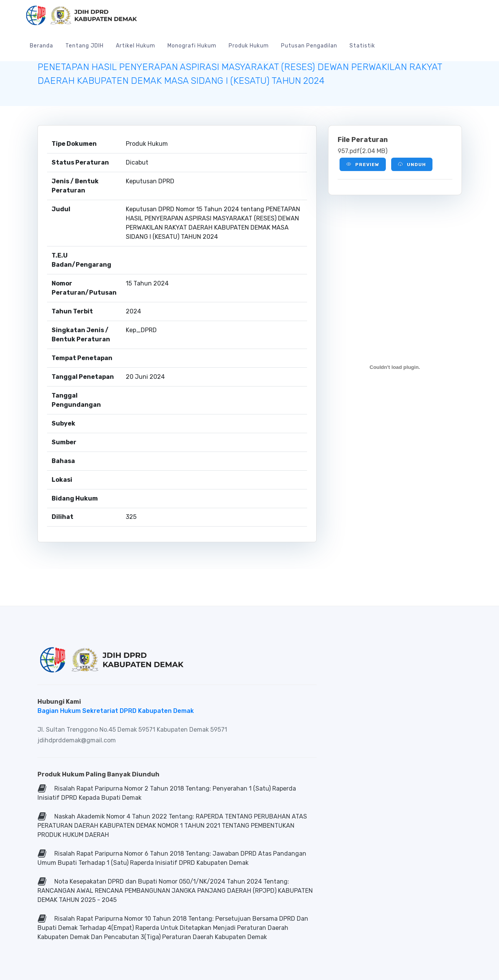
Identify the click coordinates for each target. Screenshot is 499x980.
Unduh (412, 164)
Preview (363, 164)
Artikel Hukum (136, 46)
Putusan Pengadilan (309, 46)
